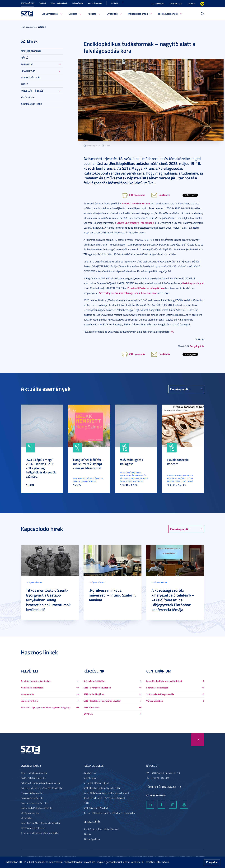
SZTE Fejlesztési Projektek (96, 808)
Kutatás (92, 14)
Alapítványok (90, 773)
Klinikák (87, 834)
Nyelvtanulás (27, 694)
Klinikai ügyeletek (92, 839)
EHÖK (86, 803)
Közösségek (27, 97)
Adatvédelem (176, 4)
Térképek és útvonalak (161, 787)
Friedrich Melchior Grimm (136, 203)
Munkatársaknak (95, 3)
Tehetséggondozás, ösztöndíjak (36, 681)
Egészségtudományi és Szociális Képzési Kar (42, 788)
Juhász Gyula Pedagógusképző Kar (37, 808)
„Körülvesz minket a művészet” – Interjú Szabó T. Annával (112, 595)
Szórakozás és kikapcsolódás (160, 694)
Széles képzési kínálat (94, 681)
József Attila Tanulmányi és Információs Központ (106, 793)
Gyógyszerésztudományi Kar (34, 803)
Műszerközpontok (138, 14)
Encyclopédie (197, 346)
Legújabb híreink (34, 583)
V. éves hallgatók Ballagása (132, 462)
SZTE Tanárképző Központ (33, 828)
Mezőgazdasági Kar (30, 813)
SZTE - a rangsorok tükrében (97, 688)
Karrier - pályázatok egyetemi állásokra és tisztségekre (109, 813)
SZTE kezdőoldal (27, 3)
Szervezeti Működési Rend (96, 783)
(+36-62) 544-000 (160, 778)
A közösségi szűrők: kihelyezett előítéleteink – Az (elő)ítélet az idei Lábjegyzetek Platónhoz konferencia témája (173, 600)
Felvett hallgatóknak (59, 3)
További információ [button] (157, 862)
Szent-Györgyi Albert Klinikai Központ (101, 829)
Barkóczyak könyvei (193, 283)
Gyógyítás (112, 14)
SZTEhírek (42, 27)
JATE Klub (88, 714)
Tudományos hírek (31, 104)
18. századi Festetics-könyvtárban (145, 288)
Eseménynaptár (180, 389)
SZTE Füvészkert (91, 707)
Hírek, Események (168, 14)
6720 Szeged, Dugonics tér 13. (166, 773)
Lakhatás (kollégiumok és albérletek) (164, 681)
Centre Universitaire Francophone (135, 223)
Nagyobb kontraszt (202, 4)
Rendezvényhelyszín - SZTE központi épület (104, 798)
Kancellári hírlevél (32, 91)
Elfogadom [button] (212, 862)
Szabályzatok (90, 778)
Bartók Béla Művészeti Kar (33, 778)
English (191, 4)
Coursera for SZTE (29, 701)
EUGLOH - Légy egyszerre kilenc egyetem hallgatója (45, 707)
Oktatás (73, 14)
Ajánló (24, 58)
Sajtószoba (27, 64)
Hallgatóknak (77, 3)
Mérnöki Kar (27, 818)
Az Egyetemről (50, 14)
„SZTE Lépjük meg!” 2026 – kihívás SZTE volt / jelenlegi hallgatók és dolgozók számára (41, 468)
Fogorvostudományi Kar (32, 793)
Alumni (115, 3)
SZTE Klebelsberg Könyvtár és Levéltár (102, 701)
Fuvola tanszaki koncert (178, 462)
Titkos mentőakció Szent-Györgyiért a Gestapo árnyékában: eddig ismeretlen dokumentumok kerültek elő (48, 600)
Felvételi (42, 3)
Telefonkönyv (157, 4)
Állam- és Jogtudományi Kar (34, 773)
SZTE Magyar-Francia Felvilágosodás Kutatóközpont (128, 293)
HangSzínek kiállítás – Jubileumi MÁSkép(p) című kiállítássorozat (88, 464)
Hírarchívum (28, 71)
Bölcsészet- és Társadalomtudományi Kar (40, 783)
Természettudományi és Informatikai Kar (40, 833)
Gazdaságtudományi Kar (32, 798)
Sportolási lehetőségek (157, 688)
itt (172, 332)
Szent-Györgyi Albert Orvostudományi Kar (41, 823)
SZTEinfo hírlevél (31, 78)
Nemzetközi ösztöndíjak (32, 688)
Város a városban (155, 701)
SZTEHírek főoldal (31, 51)
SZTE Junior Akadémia (94, 694)
